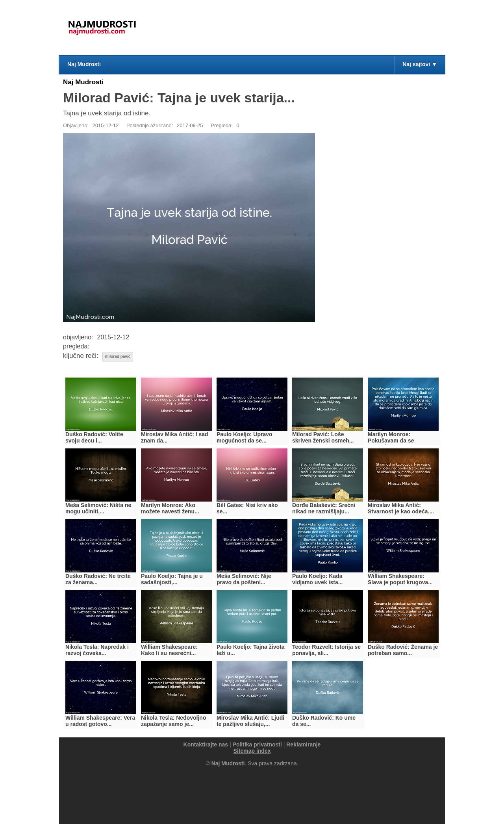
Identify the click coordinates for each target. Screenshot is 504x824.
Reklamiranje (303, 744)
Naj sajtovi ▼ (420, 64)
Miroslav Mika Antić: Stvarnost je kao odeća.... (401, 508)
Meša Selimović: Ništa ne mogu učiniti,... (98, 508)
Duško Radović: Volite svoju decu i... (94, 437)
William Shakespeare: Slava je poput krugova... (400, 579)
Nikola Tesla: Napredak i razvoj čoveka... (97, 650)
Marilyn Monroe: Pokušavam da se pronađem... (391, 441)
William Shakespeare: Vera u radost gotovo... (100, 721)
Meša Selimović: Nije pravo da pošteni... (244, 579)
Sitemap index (252, 751)
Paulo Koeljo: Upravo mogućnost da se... (245, 437)
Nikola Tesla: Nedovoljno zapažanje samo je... (173, 721)
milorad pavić (118, 356)
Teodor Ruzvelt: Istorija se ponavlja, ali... (326, 650)
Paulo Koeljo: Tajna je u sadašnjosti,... (172, 579)
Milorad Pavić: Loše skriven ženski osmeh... (323, 437)
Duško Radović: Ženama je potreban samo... (403, 650)
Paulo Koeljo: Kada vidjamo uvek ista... (317, 579)
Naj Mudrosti (84, 64)
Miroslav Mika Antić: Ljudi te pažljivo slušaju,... (250, 721)
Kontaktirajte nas (206, 744)
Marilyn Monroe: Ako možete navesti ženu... (170, 508)
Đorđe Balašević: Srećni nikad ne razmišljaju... (324, 508)
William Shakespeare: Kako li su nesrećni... (169, 650)
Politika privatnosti (257, 744)
